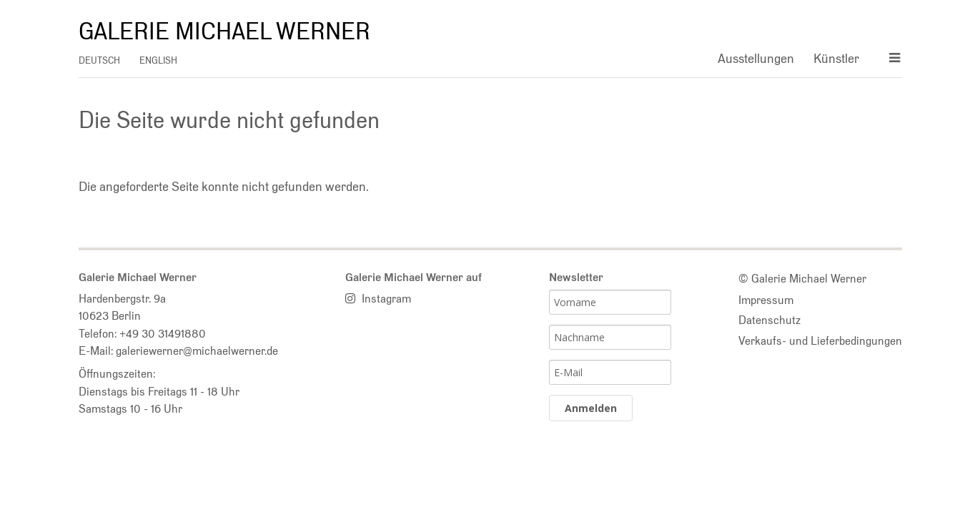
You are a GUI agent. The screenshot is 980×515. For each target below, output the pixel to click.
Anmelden (591, 408)
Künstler (836, 58)
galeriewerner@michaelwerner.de (197, 350)
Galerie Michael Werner (224, 31)
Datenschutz (769, 320)
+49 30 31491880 (163, 333)
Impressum (766, 300)
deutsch (99, 60)
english (158, 60)
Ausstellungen (756, 58)
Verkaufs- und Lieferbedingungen (820, 340)
